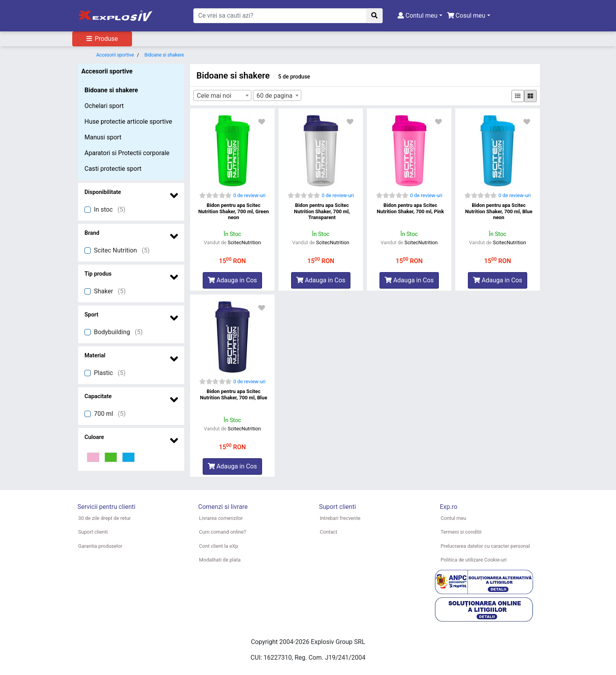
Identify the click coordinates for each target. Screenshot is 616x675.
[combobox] (222, 95)
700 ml (110, 414)
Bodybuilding (118, 332)
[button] (131, 194)
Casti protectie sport (113, 169)
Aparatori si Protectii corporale (127, 153)
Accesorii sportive (115, 55)
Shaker (110, 291)
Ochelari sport (104, 106)
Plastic (110, 373)
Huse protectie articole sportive (128, 122)
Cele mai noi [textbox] (214, 96)
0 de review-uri (249, 195)
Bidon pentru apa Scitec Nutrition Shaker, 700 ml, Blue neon (499, 211)
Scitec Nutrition (122, 250)
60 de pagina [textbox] (275, 96)
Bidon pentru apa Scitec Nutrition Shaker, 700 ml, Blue (234, 394)
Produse (102, 39)
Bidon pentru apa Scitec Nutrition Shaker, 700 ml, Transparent (322, 211)
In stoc (110, 209)
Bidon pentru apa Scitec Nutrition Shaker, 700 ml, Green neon (234, 211)
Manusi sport (103, 137)
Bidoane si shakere (164, 55)
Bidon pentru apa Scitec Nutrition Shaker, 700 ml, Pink (410, 208)
